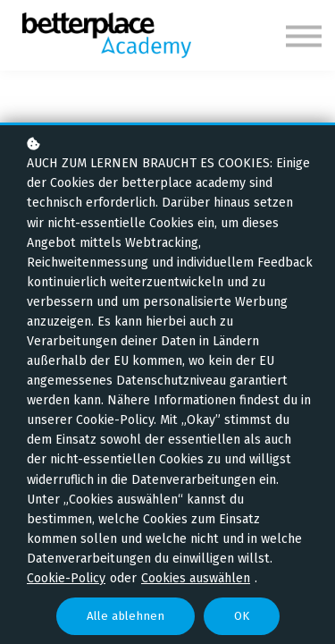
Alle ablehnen (126, 616)
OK (242, 616)
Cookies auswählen (196, 578)
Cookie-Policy (66, 578)
